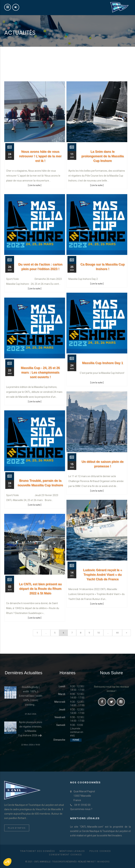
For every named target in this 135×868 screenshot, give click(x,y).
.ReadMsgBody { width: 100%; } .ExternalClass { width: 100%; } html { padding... (31, 696)
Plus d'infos (17, 828)
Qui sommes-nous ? (81, 809)
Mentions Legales (72, 851)
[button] (7, 862)
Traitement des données (37, 851)
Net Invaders (100, 862)
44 (117, 633)
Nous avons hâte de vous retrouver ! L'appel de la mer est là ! (40, 156)
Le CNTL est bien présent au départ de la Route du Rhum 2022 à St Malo (40, 589)
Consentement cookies (65, 855)
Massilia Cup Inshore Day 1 (103, 363)
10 (98, 633)
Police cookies (100, 851)
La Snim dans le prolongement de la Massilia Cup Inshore (103, 156)
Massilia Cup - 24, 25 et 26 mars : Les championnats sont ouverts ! (40, 372)
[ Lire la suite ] (35, 185)
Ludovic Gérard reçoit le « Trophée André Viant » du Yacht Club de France (102, 575)
